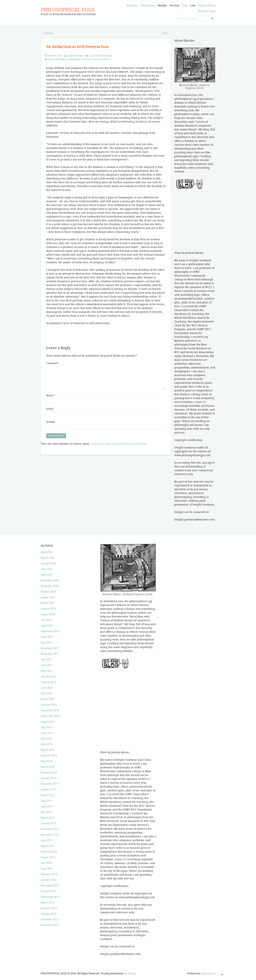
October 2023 (48, 609)
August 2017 (48, 795)
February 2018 (49, 773)
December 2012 (50, 919)
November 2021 (50, 654)
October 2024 (48, 592)
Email (50, 413)
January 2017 (48, 823)
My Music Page (207, 11)
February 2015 (49, 852)
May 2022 (46, 643)
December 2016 (50, 829)
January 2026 (48, 563)
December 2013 (50, 886)
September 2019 (50, 716)
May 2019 (46, 739)
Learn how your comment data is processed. (119, 448)
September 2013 (50, 897)
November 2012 (50, 925)
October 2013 (48, 891)
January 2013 (48, 914)
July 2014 (46, 863)
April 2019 (47, 744)
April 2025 (47, 575)
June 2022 (47, 637)
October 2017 (48, 790)
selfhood (107, 59)
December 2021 (50, 648)
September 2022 (50, 631)
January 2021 (48, 676)
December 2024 (50, 580)
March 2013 (47, 903)
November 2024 (50, 586)
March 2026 (47, 558)
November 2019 (50, 710)
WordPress (130, 973)
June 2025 (47, 569)
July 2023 (46, 620)
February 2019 (49, 756)
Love (193, 5)
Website (51, 426)
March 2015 (47, 846)
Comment (52, 363)
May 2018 (46, 761)
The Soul (174, 5)
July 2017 (46, 801)
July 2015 (46, 840)
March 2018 (47, 767)
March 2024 (47, 603)
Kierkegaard (74, 59)
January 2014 (48, 880)
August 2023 (48, 614)
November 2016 (50, 835)
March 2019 (47, 750)
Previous (47, 33)
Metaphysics (148, 5)
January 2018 (48, 778)
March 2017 (47, 818)
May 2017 (46, 812)
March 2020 (47, 699)
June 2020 (47, 688)
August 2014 (48, 857)
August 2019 (48, 722)
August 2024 (48, 597)
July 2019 (46, 727)
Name (50, 400)
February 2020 (49, 705)
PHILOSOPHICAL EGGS (68, 10)
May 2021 (46, 671)
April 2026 (47, 552)
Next (166, 33)
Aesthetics (132, 5)
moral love (86, 59)
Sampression (208, 973)
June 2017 (47, 806)
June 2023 (47, 626)
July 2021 (46, 660)
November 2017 (50, 784)
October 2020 (48, 682)
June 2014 (47, 869)
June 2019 (47, 733)
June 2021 (47, 665)
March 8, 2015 (55, 56)
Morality (162, 5)
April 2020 (47, 693)
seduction (97, 59)
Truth (185, 5)
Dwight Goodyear (75, 56)
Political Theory (207, 5)
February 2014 (49, 874)
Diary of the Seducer (58, 59)
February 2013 (49, 908)
